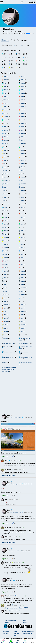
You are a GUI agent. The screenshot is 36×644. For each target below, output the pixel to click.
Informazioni (5, 40)
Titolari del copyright (11, 621)
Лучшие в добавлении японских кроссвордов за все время (9, 369)
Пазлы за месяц (24, 343)
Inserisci (32, 2)
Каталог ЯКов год (8, 343)
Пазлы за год (6, 347)
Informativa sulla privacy (6, 633)
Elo (3, 147)
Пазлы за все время (8, 352)
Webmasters (9, 622)
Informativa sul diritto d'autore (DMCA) (28, 633)
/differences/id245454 (14, 551)
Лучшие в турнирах (8, 357)
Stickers (5, 362)
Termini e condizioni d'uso (16, 633)
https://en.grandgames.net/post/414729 (16, 608)
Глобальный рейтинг (25, 362)
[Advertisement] (18, 393)
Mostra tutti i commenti (9, 475)
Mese (21, 76)
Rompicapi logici (22, 40)
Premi (13, 40)
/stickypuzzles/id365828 (14, 417)
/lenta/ (10, 581)
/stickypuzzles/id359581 (14, 484)
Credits (25, 621)
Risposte (25, 622)
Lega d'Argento (7, 45)
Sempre (5, 80)
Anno (4, 76)
